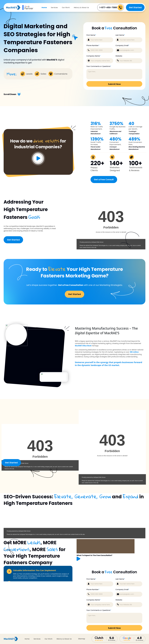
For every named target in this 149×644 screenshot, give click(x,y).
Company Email (122, 590)
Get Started (135, 7)
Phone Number (93, 590)
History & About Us (81, 8)
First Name (91, 579)
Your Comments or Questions (99, 610)
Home (44, 8)
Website (119, 600)
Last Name (120, 579)
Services (54, 8)
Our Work (66, 8)
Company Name (93, 600)
